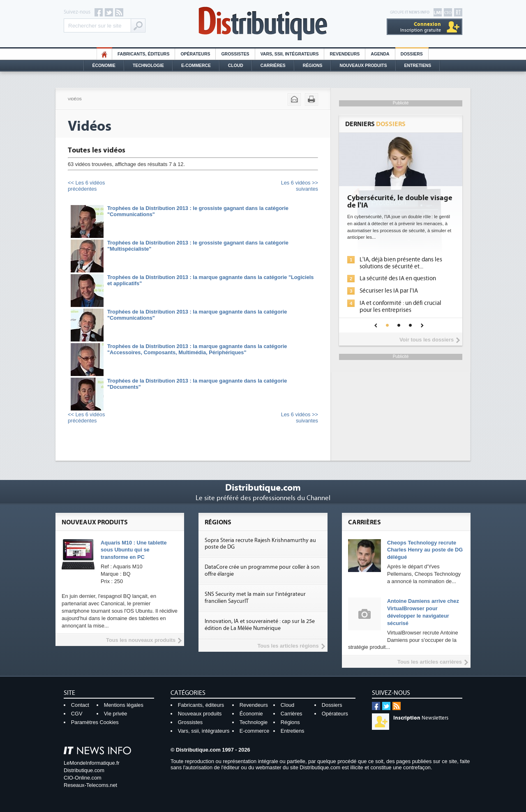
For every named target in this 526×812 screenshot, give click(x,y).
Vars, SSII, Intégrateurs (290, 54)
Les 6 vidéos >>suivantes (300, 186)
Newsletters (421, 718)
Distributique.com (84, 770)
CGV (77, 714)
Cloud (236, 66)
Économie (104, 66)
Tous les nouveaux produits (141, 640)
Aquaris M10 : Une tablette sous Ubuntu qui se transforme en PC (134, 550)
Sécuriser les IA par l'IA (389, 291)
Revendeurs (345, 54)
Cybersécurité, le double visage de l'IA (400, 202)
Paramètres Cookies (95, 722)
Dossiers (412, 54)
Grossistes (235, 54)
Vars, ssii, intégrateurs (204, 731)
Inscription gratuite (421, 27)
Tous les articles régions (288, 646)
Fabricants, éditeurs (143, 54)
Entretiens (418, 66)
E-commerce (196, 66)
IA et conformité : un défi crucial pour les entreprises (400, 307)
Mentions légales (124, 705)
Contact (80, 705)
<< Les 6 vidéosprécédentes (86, 186)
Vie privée (116, 714)
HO (104, 54)
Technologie (148, 66)
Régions (313, 66)
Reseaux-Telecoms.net (90, 785)
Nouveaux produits (200, 714)
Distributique (263, 24)
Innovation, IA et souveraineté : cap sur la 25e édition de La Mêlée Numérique (260, 625)
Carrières (273, 66)
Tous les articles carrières (430, 662)
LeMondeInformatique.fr (92, 763)
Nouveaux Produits (363, 66)
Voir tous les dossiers (427, 340)
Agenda (380, 54)
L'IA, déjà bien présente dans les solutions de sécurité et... (401, 263)
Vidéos (75, 99)
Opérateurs (195, 54)
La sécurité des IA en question (398, 278)
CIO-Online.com (83, 778)
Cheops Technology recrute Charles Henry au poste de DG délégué (425, 550)
